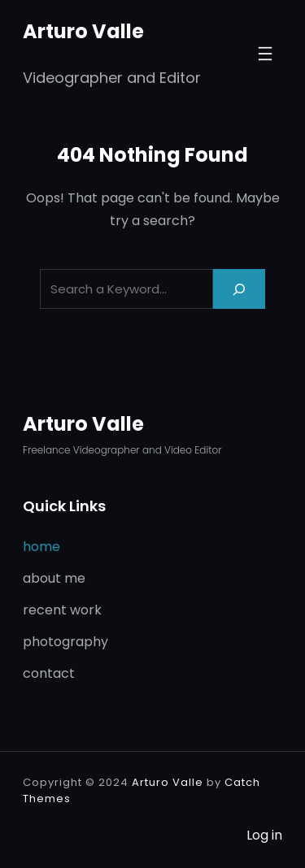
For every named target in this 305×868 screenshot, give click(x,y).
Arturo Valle (83, 31)
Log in (264, 835)
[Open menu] (265, 54)
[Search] (239, 289)
